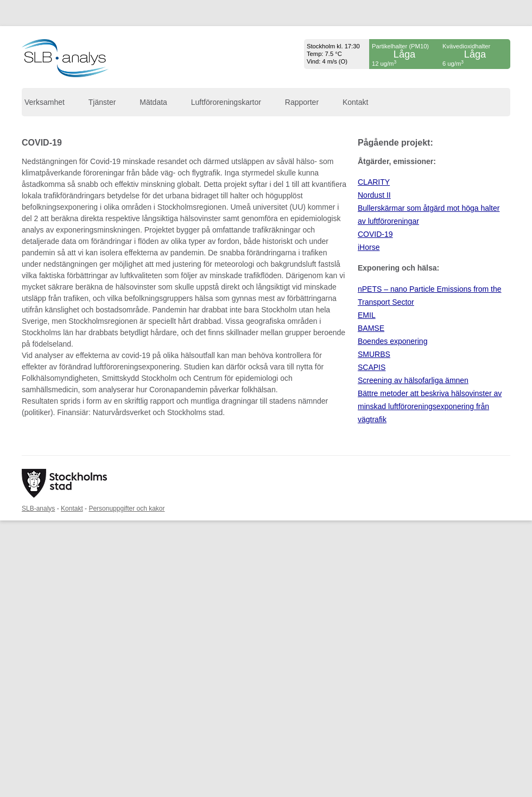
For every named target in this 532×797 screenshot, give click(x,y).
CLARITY (374, 182)
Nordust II (374, 195)
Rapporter (302, 102)
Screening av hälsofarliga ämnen (413, 380)
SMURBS (374, 354)
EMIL (367, 315)
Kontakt (355, 102)
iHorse (369, 247)
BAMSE (371, 328)
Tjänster (102, 102)
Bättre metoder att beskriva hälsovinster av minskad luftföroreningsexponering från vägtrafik (430, 406)
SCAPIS (372, 367)
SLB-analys (38, 509)
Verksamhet (45, 102)
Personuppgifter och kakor (126, 509)
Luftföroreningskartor (226, 102)
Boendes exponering (392, 341)
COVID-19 (375, 234)
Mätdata (153, 102)
